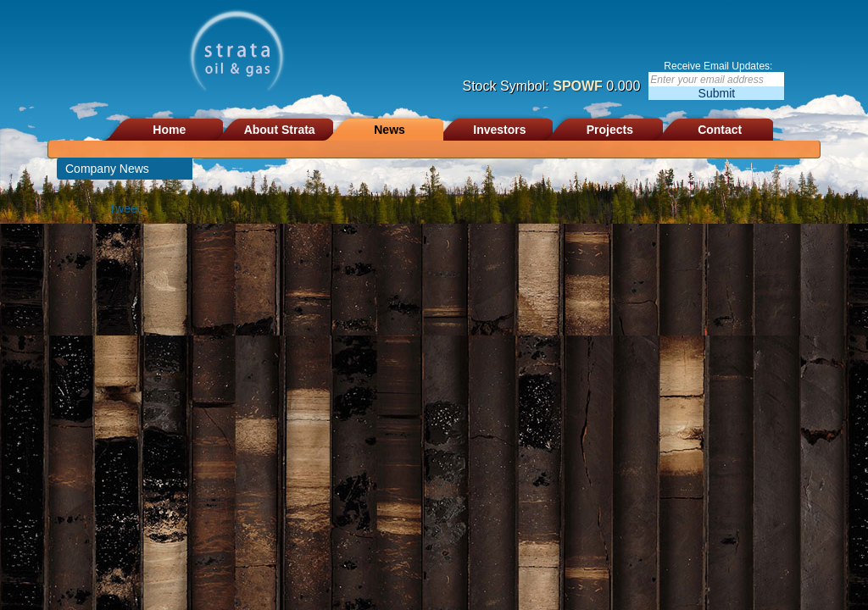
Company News (107, 169)
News (389, 130)
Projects (610, 130)
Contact (720, 130)
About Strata (280, 130)
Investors (499, 130)
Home (169, 130)
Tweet (124, 208)
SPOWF (578, 86)
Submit (717, 93)
